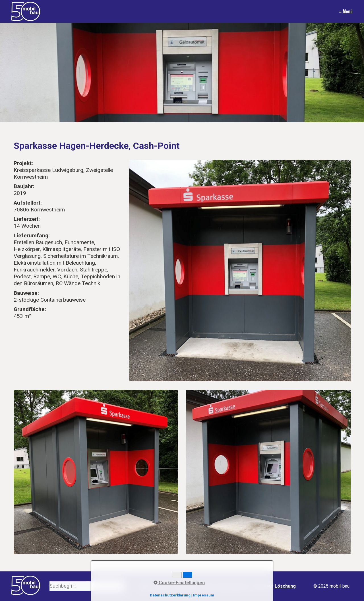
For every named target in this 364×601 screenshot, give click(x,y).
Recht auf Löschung (274, 586)
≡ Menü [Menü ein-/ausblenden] (346, 11)
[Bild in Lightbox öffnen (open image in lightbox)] (240, 271)
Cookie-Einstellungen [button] (179, 583)
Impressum (204, 595)
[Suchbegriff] (87, 586)
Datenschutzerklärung (170, 595)
